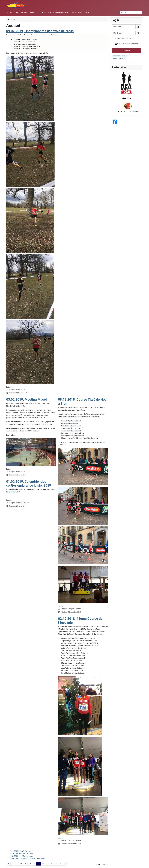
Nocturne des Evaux (61, 12)
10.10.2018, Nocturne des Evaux (21, 854)
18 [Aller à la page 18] (43, 863)
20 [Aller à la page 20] (52, 863)
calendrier (12, 492)
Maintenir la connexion (122, 38)
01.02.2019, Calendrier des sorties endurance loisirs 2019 (29, 483)
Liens (80, 12)
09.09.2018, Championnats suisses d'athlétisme (27, 859)
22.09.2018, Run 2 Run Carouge (21, 856)
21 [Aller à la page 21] (56, 863)
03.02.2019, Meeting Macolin (28, 399)
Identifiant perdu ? (118, 58)
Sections (24, 12)
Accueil (10, 12)
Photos (73, 12)
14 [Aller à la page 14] (25, 863)
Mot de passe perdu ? (119, 56)
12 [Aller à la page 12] (16, 863)
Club (17, 12)
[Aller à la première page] (8, 864)
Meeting (33, 12)
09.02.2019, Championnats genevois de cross (40, 31)
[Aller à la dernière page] (64, 864)
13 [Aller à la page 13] (21, 863)
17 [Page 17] (39, 863)
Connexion (126, 51)
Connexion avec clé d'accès (127, 44)
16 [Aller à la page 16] (34, 863)
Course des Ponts (44, 12)
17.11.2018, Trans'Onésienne (20, 851)
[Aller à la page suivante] (60, 864)
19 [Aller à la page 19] (47, 863)
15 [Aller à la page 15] (30, 863)
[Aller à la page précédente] (12, 864)
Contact (87, 12)
